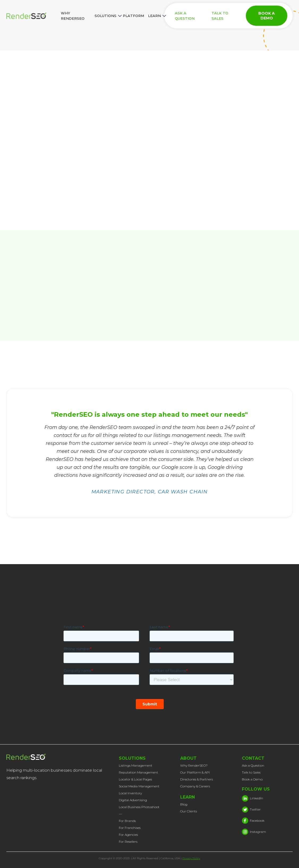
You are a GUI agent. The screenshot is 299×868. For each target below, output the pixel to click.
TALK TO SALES (220, 16)
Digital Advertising (133, 800)
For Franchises (130, 828)
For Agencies (128, 835)
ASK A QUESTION (185, 16)
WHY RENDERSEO (73, 16)
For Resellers (128, 842)
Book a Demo (252, 779)
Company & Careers (195, 786)
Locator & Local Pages (135, 779)
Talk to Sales (251, 772)
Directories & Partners (197, 779)
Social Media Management (139, 786)
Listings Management (136, 765)
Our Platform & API (195, 772)
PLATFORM (133, 16)
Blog (184, 804)
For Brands (127, 821)
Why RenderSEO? (194, 765)
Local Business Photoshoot (139, 807)
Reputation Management (138, 772)
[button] (107, 16)
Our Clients (189, 811)
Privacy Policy (191, 858)
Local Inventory (130, 793)
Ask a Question (253, 765)
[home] (32, 16)
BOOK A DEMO (267, 16)
